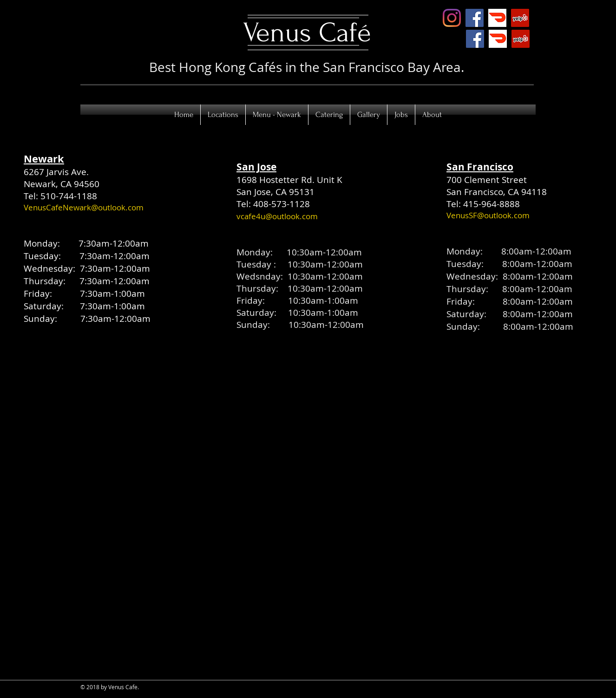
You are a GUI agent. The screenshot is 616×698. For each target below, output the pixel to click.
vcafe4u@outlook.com (277, 216)
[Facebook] (475, 39)
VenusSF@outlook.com (488, 215)
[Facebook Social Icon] (475, 18)
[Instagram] (452, 18)
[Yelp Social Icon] (520, 18)
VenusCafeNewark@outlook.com (84, 207)
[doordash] (497, 18)
